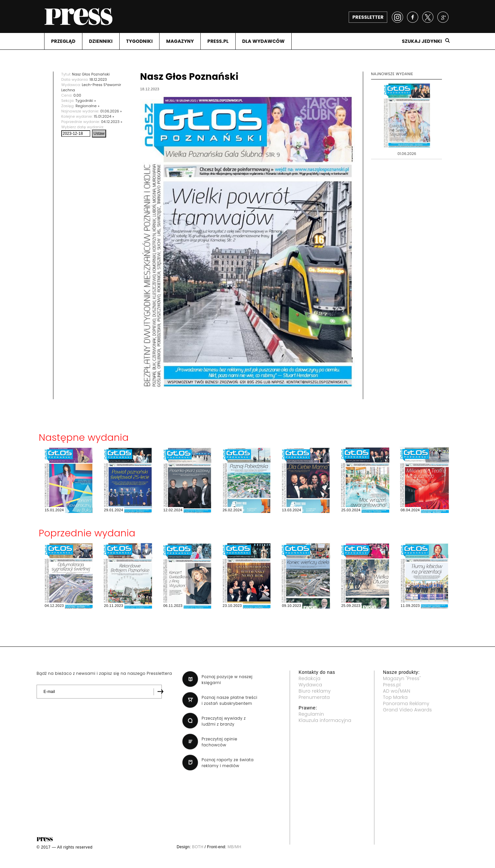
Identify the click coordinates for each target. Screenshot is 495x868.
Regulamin (311, 714)
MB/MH (234, 847)
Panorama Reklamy (406, 703)
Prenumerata (314, 697)
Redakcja (309, 678)
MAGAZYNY (180, 41)
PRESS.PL (218, 41)
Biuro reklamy (315, 691)
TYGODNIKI (140, 41)
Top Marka (395, 697)
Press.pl (392, 685)
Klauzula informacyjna (325, 720)
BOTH (198, 847)
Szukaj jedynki (422, 41)
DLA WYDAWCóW (263, 41)
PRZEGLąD (63, 41)
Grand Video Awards (407, 710)
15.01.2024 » (104, 116)
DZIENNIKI (101, 41)
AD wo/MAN (397, 691)
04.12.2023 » (112, 122)
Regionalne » (87, 106)
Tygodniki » (86, 101)
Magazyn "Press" (402, 678)
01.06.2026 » (111, 111)
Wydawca (310, 685)
